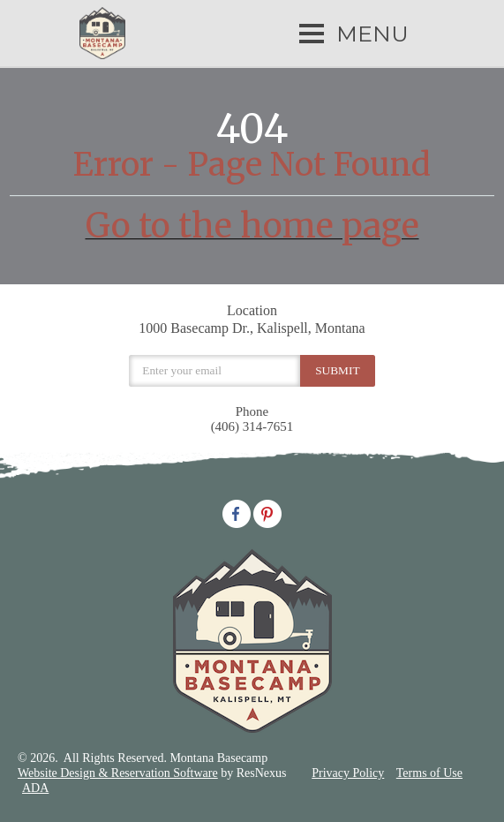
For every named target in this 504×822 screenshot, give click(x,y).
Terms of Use (429, 773)
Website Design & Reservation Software (118, 773)
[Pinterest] (267, 512)
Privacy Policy (348, 773)
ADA (35, 788)
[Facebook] (237, 512)
